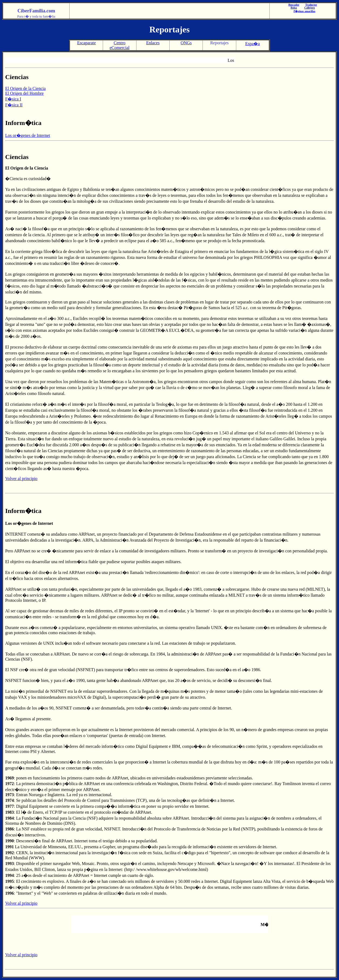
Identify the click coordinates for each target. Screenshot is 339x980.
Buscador (294, 5)
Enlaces (153, 43)
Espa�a (252, 44)
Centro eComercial (119, 45)
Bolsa (294, 8)
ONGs (186, 43)
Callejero (309, 8)
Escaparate (86, 43)
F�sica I (13, 99)
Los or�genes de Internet (28, 135)
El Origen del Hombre (24, 93)
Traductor (311, 5)
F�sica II (14, 105)
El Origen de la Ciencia (25, 88)
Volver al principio (21, 479)
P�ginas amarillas (304, 11)
